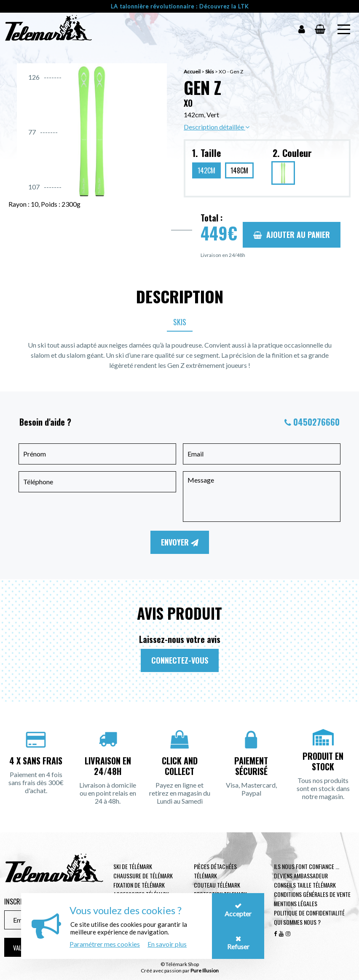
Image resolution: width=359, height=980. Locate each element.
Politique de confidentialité (309, 913)
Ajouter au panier (292, 235)
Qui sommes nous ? (297, 922)
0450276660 (316, 422)
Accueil (192, 72)
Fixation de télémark (139, 885)
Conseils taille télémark (305, 885)
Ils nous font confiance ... (307, 866)
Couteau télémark (217, 885)
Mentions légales (296, 903)
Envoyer (180, 542)
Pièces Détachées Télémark (215, 871)
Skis (210, 72)
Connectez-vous (180, 660)
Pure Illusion (205, 971)
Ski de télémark (133, 866)
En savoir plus (167, 944)
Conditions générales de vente (312, 894)
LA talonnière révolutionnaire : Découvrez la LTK (180, 6)
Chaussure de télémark (143, 876)
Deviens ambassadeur (301, 876)
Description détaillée (217, 127)
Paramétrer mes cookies (105, 944)
